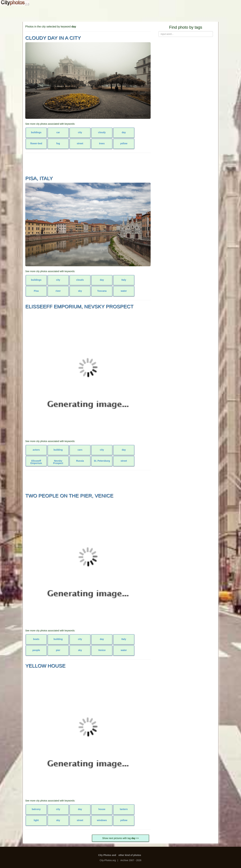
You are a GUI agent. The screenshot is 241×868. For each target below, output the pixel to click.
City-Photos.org (108, 860)
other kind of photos (130, 855)
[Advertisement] (120, 13)
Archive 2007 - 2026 (131, 860)
